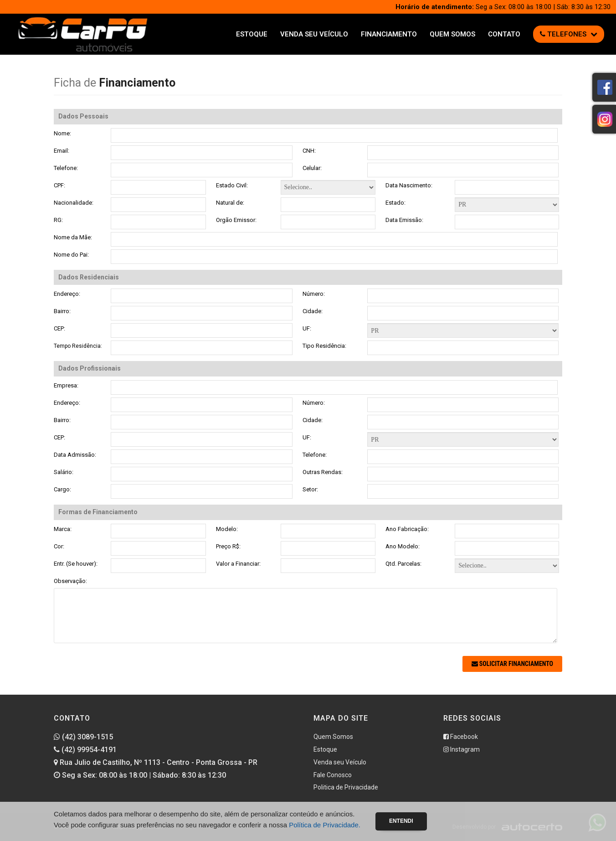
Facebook (461, 737)
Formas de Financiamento (463, 330)
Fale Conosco (333, 775)
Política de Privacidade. (325, 825)
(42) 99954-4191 (85, 750)
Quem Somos (452, 34)
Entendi (401, 821)
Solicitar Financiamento (512, 664)
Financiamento (389, 34)
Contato (504, 34)
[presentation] (123, 674)
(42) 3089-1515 (83, 737)
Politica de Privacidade (346, 787)
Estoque (252, 34)
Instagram (462, 749)
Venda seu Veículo (314, 34)
